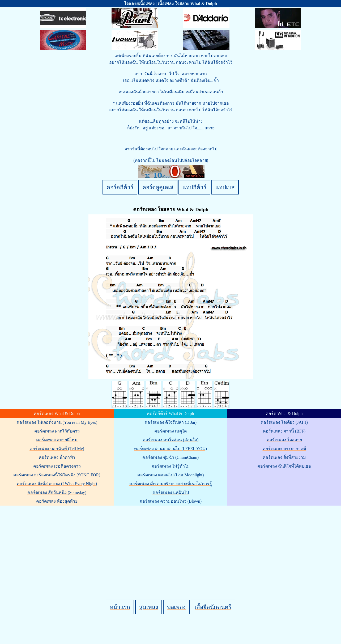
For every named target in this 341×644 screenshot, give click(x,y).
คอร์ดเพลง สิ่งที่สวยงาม (284, 457)
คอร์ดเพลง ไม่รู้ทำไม (171, 466)
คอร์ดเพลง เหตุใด (170, 431)
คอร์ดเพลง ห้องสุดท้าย (57, 501)
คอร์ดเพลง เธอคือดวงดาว (57, 466)
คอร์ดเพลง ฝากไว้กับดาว (57, 431)
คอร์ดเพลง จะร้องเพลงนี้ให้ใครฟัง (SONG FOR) (57, 475)
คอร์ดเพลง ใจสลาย (284, 440)
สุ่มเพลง (149, 607)
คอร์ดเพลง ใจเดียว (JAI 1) (284, 422)
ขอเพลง (176, 607)
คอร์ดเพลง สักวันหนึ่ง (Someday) (57, 492)
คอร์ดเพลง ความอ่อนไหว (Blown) (170, 501)
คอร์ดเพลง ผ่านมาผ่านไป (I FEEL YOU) (170, 449)
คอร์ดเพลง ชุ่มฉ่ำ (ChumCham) (170, 457)
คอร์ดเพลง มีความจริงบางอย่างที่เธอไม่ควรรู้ (171, 484)
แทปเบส (225, 187)
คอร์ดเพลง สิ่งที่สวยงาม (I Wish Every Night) (57, 484)
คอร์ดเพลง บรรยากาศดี (284, 449)
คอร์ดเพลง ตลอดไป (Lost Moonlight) (171, 475)
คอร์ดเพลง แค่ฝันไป (171, 492)
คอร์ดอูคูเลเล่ (158, 187)
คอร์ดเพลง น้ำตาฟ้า (57, 457)
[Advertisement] (171, 544)
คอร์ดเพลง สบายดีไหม (57, 440)
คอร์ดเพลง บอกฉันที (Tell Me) (57, 449)
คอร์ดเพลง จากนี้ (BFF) (284, 431)
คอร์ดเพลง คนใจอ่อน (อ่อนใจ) (171, 440)
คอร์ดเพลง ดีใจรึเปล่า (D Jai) (170, 422)
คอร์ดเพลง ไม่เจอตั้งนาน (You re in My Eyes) (57, 422)
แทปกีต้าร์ (194, 187)
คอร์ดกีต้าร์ (120, 187)
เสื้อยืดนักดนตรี (213, 607)
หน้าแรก (120, 607)
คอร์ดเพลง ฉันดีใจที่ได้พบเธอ (284, 466)
